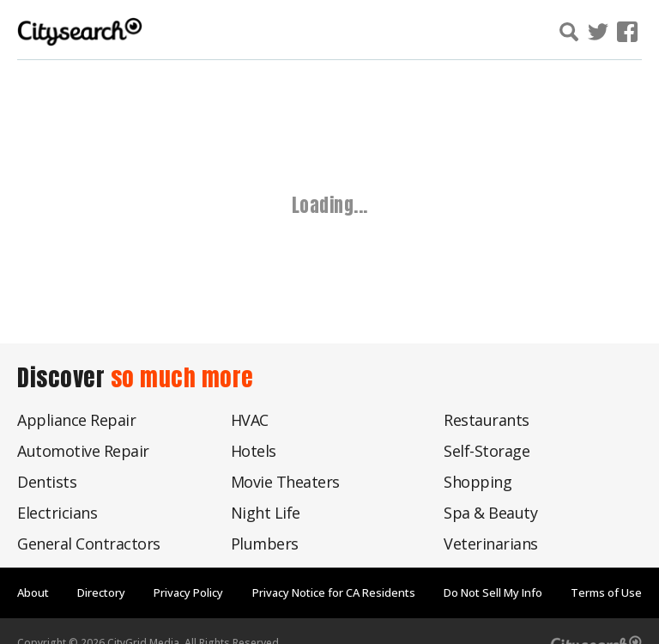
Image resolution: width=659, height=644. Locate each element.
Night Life (266, 513)
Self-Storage (487, 451)
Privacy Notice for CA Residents (334, 592)
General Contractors (89, 544)
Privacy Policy (188, 592)
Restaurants (487, 420)
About (33, 592)
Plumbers (265, 544)
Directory (101, 592)
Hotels (254, 451)
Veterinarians (491, 544)
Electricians (57, 513)
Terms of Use (606, 592)
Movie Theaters (285, 482)
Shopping (478, 482)
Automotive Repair (83, 451)
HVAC (250, 420)
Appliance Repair (76, 420)
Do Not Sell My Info (493, 592)
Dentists (47, 482)
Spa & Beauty (490, 513)
